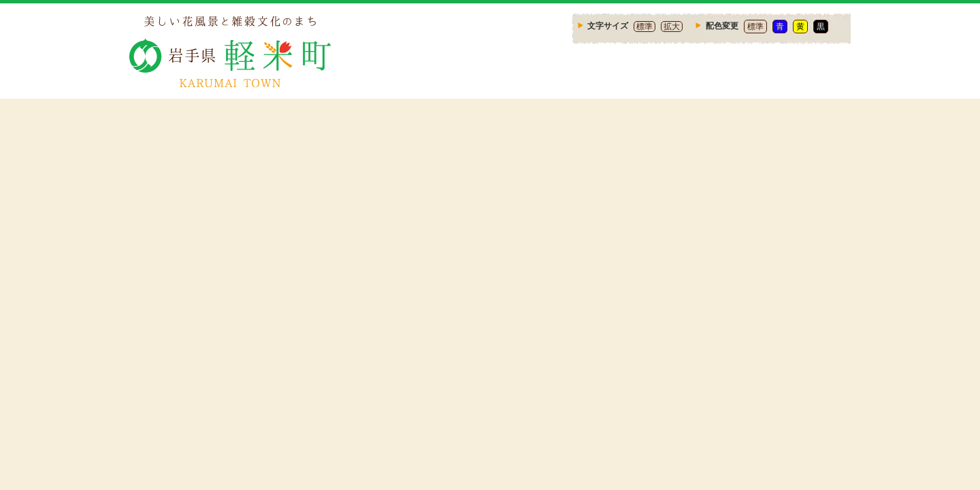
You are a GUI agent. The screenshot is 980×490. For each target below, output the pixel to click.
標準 (644, 27)
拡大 (672, 27)
